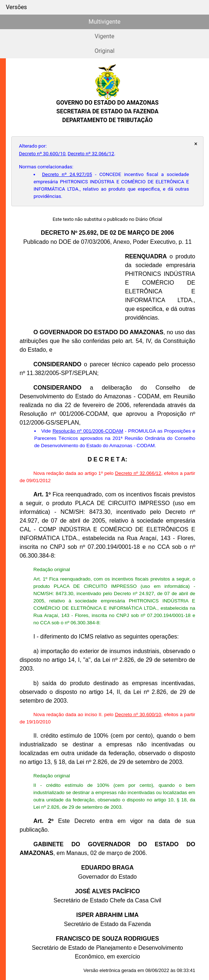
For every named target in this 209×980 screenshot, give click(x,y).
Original (104, 51)
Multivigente (104, 22)
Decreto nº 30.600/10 (42, 154)
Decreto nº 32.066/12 (91, 154)
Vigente (104, 36)
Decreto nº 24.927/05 (67, 174)
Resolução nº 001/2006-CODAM (88, 431)
